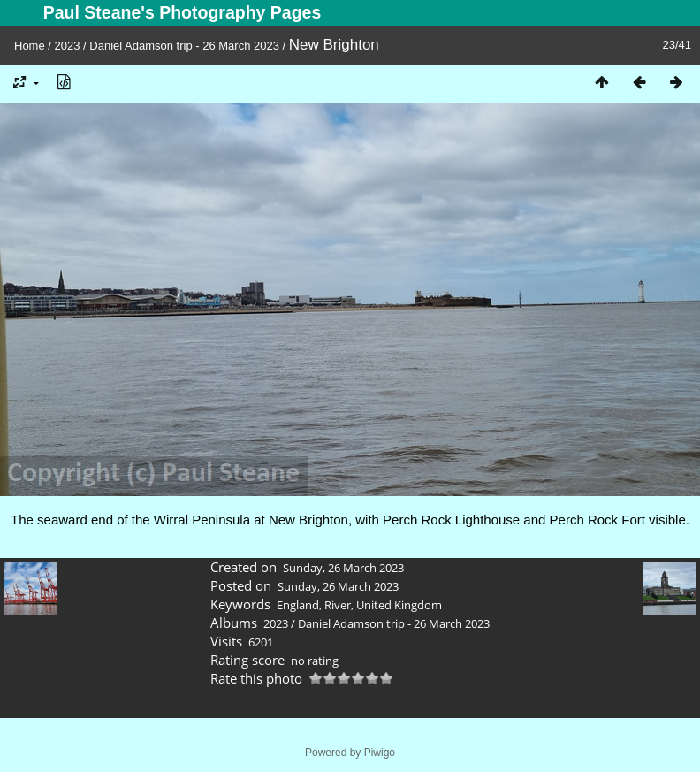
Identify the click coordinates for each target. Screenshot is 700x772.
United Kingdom (399, 605)
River (338, 605)
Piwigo (380, 753)
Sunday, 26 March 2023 (343, 568)
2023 (68, 46)
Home (30, 46)
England (298, 605)
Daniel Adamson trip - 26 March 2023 (184, 46)
